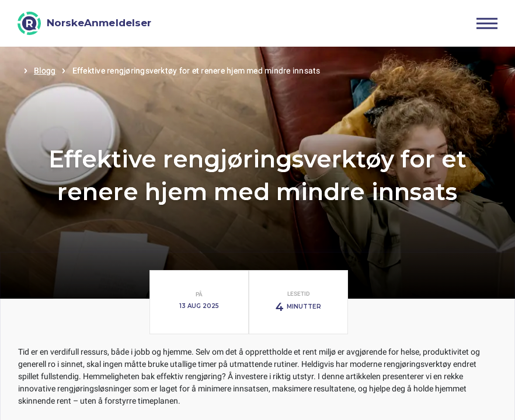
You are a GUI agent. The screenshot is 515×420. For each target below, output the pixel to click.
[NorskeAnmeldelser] (84, 23)
